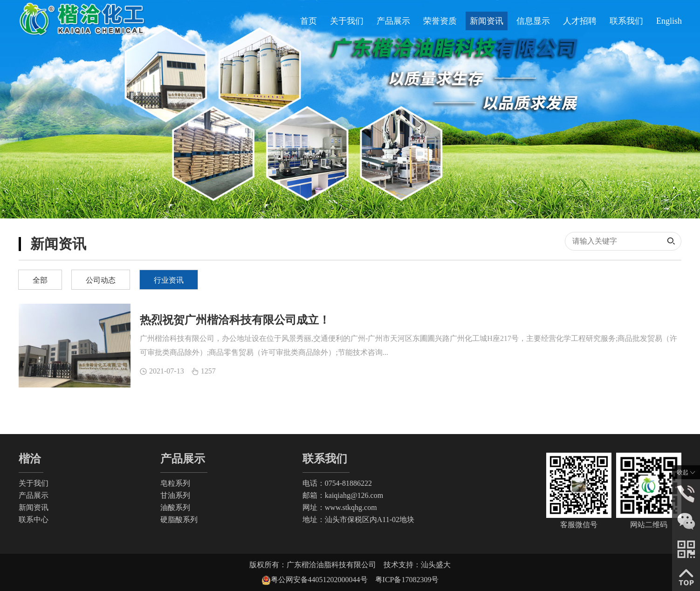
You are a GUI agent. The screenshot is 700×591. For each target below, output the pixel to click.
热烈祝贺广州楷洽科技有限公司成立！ (235, 320)
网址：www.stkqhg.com (340, 507)
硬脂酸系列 (179, 520)
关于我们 (347, 21)
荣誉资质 (440, 21)
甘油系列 (175, 495)
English (669, 21)
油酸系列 (175, 507)
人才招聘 (580, 21)
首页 (309, 21)
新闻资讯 (487, 21)
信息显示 (533, 21)
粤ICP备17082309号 (407, 580)
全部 (40, 280)
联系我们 (626, 21)
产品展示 (393, 21)
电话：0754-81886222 (337, 483)
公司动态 (101, 280)
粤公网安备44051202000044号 (323, 580)
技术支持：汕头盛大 (417, 565)
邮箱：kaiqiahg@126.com (343, 495)
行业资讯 (169, 280)
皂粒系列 (175, 483)
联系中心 (34, 520)
